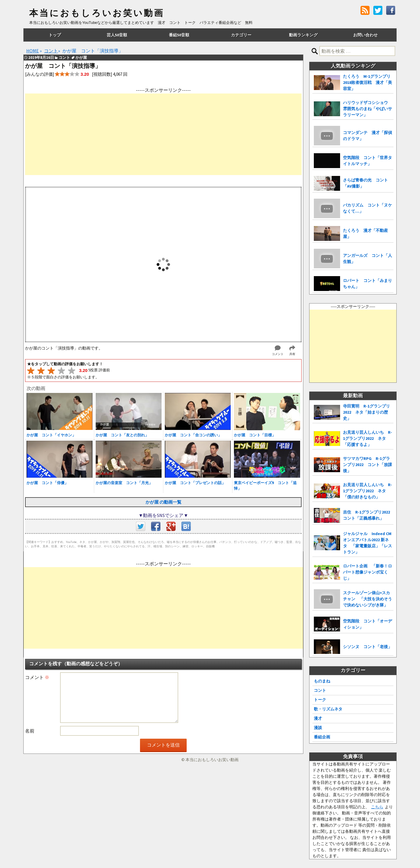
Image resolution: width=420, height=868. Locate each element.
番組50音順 (179, 35)
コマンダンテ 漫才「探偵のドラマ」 (367, 136)
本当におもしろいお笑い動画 (97, 13)
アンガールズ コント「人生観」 (367, 259)
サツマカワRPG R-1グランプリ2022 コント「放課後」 (367, 465)
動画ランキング (303, 35)
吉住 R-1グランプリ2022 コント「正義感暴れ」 (368, 515)
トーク (320, 700)
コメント (37, 677)
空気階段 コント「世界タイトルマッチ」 (367, 161)
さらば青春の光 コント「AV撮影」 (365, 183)
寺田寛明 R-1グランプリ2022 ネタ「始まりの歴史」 (366, 412)
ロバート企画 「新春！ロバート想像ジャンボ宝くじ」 (367, 572)
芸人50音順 (117, 35)
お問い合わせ (365, 35)
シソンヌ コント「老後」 (367, 647)
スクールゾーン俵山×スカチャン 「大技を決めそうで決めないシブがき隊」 (367, 599)
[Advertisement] (163, 134)
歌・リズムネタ (328, 709)
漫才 (318, 718)
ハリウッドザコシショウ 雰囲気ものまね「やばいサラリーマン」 (367, 109)
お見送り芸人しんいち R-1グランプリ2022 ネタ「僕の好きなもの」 (367, 491)
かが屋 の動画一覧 (163, 502)
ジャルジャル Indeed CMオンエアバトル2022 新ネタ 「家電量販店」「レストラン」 (367, 543)
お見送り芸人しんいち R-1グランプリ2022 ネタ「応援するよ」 (367, 438)
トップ (55, 35)
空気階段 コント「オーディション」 (367, 624)
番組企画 (322, 737)
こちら (377, 807)
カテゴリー (241, 35)
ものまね (322, 681)
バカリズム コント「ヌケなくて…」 (367, 208)
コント (320, 690)
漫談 (318, 728)
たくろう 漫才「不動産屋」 (365, 233)
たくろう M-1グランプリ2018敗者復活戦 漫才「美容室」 (367, 82)
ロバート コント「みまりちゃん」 (367, 284)
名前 (30, 731)
